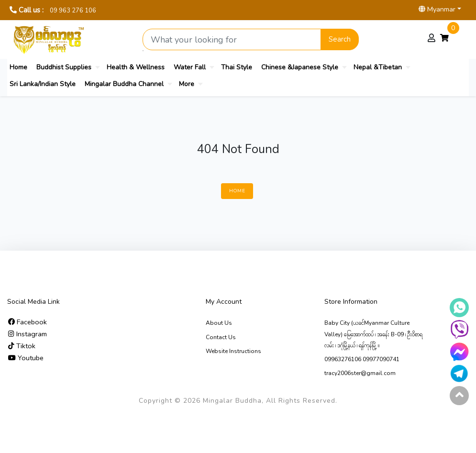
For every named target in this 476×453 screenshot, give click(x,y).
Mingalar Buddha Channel (124, 84)
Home (18, 67)
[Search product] (232, 39)
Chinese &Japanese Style (300, 67)
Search (340, 39)
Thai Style (237, 67)
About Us (219, 323)
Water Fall (190, 67)
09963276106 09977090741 (362, 359)
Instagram (28, 334)
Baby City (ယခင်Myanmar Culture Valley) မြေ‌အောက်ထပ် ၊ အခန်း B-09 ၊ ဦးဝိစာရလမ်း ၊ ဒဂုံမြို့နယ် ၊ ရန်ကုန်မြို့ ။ (373, 334)
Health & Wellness (136, 67)
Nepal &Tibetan (378, 67)
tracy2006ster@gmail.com (360, 373)
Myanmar (437, 9)
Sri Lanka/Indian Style (43, 84)
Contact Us (221, 337)
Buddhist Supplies (64, 67)
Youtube (26, 358)
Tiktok (22, 346)
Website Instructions (233, 351)
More (187, 84)
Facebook (28, 322)
